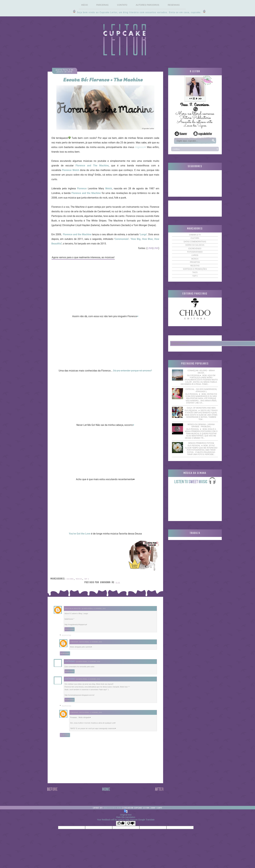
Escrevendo (195, 249)
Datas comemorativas (195, 242)
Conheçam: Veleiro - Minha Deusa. (201, 372)
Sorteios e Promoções (195, 269)
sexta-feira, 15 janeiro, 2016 (91, 642)
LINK (150, 248)
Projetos (195, 262)
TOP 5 (87, 579)
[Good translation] (121, 823)
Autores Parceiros (148, 5)
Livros (195, 255)
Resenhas (174, 5)
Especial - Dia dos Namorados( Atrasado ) (201, 390)
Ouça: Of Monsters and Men (201, 408)
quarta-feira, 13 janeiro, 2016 (93, 608)
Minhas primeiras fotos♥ (201, 443)
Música (79, 579)
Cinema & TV (195, 235)
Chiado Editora (179, 343)
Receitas (195, 266)
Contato (122, 5)
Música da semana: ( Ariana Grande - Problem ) (201, 426)
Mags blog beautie (73, 608)
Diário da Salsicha (195, 245)
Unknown (74, 642)
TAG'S (195, 272)
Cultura (70, 579)
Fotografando (195, 252)
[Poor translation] (131, 823)
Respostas (66, 635)
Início (84, 5)
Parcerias (102, 5)
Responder (70, 629)
